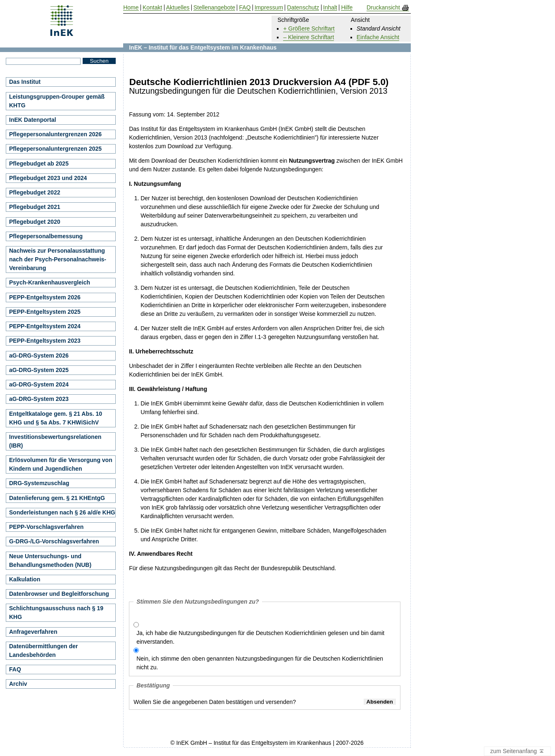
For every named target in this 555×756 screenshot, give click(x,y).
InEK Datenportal (33, 120)
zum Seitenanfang (517, 751)
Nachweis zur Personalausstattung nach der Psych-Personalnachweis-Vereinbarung (58, 259)
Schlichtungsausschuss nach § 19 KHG (56, 613)
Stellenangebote (214, 8)
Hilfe (347, 8)
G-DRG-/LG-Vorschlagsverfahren (54, 541)
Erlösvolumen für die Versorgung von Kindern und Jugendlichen (61, 464)
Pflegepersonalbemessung (46, 236)
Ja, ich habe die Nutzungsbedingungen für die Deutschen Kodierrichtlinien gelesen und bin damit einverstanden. (260, 637)
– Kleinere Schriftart (308, 37)
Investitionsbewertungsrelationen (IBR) (55, 441)
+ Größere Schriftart (309, 28)
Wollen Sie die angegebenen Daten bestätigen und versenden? (215, 702)
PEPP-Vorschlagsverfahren (46, 527)
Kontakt (152, 8)
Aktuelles (178, 8)
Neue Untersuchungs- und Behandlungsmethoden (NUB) (50, 560)
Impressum (269, 8)
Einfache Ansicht (378, 37)
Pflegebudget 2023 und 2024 (48, 178)
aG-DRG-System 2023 (39, 399)
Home (131, 8)
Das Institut (25, 82)
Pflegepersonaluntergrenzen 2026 (55, 134)
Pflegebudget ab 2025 (39, 164)
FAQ (15, 669)
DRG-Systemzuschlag (39, 483)
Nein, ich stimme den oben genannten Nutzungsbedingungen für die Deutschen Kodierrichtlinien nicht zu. (260, 663)
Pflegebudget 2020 (35, 222)
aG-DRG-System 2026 (39, 355)
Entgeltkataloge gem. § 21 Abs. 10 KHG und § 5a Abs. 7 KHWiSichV (56, 418)
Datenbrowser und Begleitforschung (59, 594)
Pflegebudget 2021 (35, 207)
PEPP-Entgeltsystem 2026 (45, 297)
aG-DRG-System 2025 (39, 370)
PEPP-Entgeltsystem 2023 (45, 341)
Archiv (18, 684)
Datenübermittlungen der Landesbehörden (43, 651)
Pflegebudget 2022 (35, 192)
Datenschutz (303, 8)
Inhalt (330, 8)
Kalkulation (25, 579)
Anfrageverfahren (33, 632)
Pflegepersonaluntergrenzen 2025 (55, 149)
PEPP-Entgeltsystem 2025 (45, 312)
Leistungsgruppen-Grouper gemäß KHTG (57, 101)
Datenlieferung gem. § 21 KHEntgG (57, 498)
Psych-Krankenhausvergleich (50, 282)
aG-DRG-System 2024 (39, 384)
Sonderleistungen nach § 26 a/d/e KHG (62, 512)
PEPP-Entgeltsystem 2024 (45, 326)
